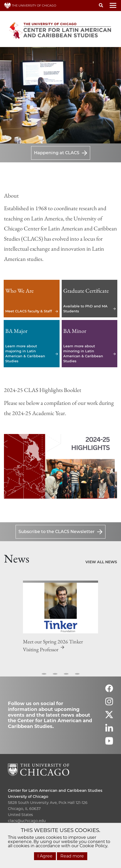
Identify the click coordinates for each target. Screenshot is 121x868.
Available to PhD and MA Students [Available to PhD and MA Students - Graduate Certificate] (90, 299)
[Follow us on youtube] (109, 743)
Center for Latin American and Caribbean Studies (55, 791)
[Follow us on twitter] (109, 717)
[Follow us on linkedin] (109, 730)
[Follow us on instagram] (109, 704)
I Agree (45, 856)
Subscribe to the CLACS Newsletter (57, 532)
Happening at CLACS (57, 153)
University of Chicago (28, 797)
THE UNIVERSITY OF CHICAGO (30, 6)
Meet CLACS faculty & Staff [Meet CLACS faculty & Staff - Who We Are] (32, 299)
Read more (72, 856)
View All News (101, 562)
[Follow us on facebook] (109, 691)
